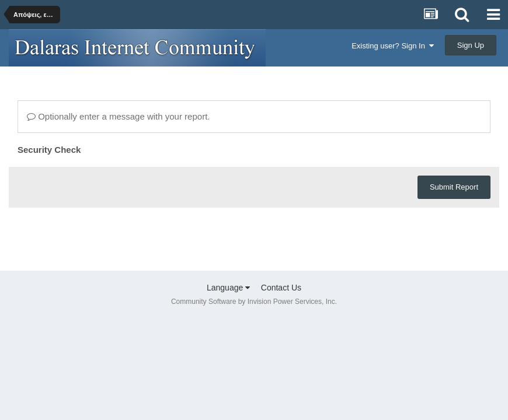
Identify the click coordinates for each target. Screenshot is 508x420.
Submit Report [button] (454, 187)
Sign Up (471, 45)
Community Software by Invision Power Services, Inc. (254, 302)
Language (228, 288)
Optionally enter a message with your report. (118, 116)
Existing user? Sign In (393, 46)
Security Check (49, 150)
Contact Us (281, 288)
